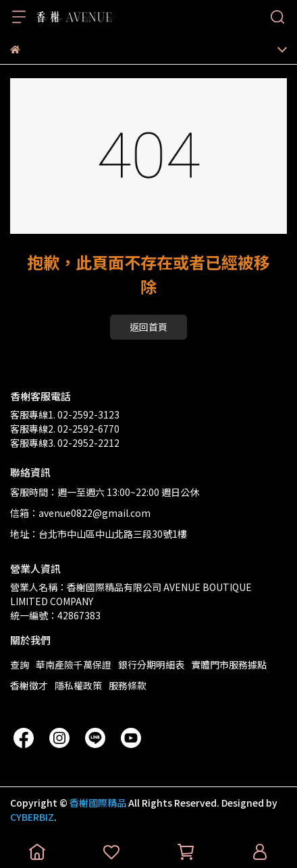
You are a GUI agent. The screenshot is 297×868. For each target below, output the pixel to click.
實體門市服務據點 (229, 664)
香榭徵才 (29, 685)
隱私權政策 (78, 685)
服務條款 (128, 685)
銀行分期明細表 (151, 664)
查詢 (20, 664)
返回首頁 (148, 327)
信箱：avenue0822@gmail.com (80, 513)
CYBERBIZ (32, 817)
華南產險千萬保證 (74, 664)
